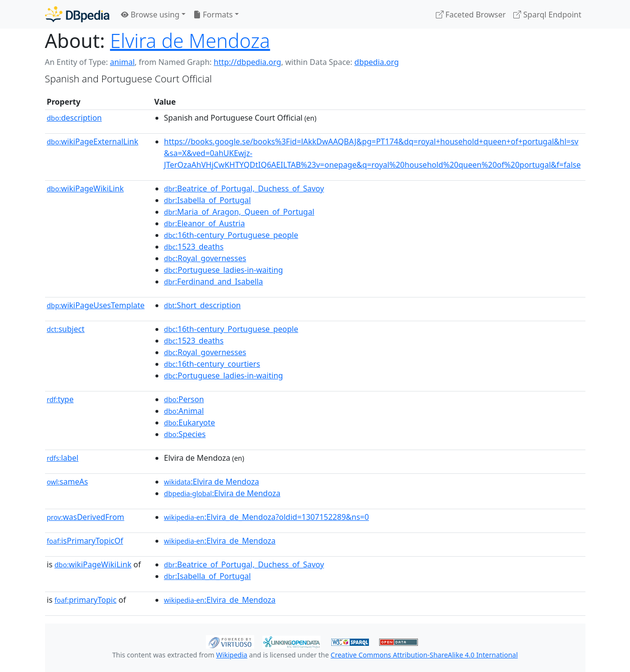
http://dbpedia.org (247, 62)
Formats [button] (213, 15)
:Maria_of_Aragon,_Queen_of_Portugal (239, 212)
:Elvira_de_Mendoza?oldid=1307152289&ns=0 (267, 517)
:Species (185, 434)
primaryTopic (85, 600)
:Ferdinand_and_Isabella (214, 281)
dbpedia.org (377, 62)
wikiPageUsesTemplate (96, 305)
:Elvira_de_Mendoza (220, 541)
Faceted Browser (471, 15)
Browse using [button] (150, 15)
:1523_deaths (194, 247)
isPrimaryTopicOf (85, 541)
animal (122, 62)
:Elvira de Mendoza (212, 482)
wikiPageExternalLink (93, 141)
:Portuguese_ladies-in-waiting (224, 270)
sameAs (68, 482)
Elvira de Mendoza (190, 40)
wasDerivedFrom (86, 517)
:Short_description (203, 305)
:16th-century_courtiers (212, 364)
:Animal (184, 411)
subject (66, 329)
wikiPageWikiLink (85, 188)
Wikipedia (231, 655)
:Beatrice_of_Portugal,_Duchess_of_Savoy (244, 188)
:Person (184, 399)
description (75, 118)
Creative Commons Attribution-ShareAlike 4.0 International (424, 655)
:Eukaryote (190, 422)
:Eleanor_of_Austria (205, 223)
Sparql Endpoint (547, 15)
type (61, 399)
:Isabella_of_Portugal (207, 200)
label (63, 458)
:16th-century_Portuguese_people (231, 235)
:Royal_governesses (205, 258)
